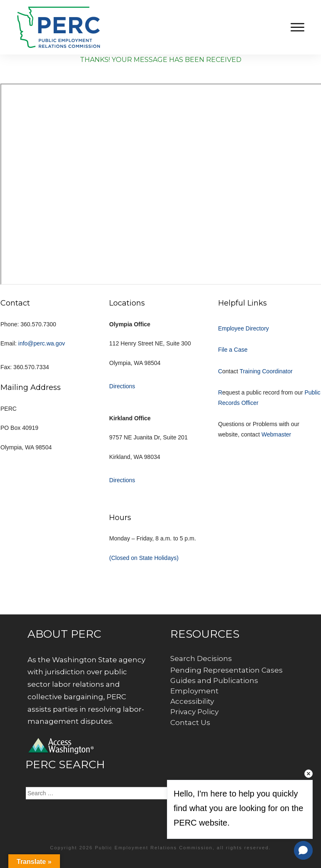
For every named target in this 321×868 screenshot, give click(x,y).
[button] (303, 850)
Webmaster (276, 434)
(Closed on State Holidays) (144, 558)
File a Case (233, 350)
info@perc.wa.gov (42, 343)
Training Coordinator (266, 371)
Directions (122, 386)
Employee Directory (244, 328)
